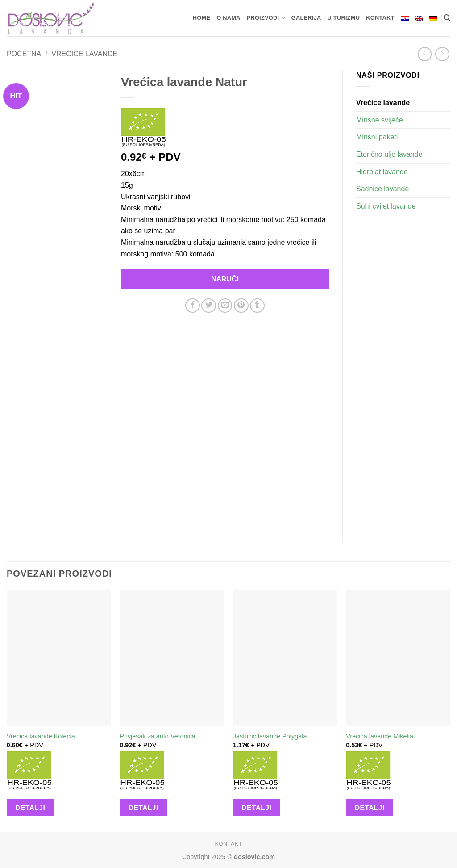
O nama (228, 18)
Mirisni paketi (377, 137)
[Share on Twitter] (209, 306)
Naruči (225, 279)
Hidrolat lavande (382, 172)
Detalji (30, 807)
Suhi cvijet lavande (386, 206)
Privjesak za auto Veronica (158, 736)
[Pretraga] (447, 18)
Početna (24, 54)
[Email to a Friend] (225, 306)
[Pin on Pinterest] (241, 306)
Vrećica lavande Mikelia (380, 736)
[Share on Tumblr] (257, 306)
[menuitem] (405, 18)
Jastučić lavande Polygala (270, 736)
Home (201, 18)
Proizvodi (266, 18)
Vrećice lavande (84, 54)
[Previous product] (442, 54)
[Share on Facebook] (193, 306)
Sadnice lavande (382, 189)
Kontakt (380, 18)
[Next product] (425, 54)
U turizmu (344, 18)
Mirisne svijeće (380, 120)
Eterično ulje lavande (389, 154)
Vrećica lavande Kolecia (41, 736)
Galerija (306, 18)
